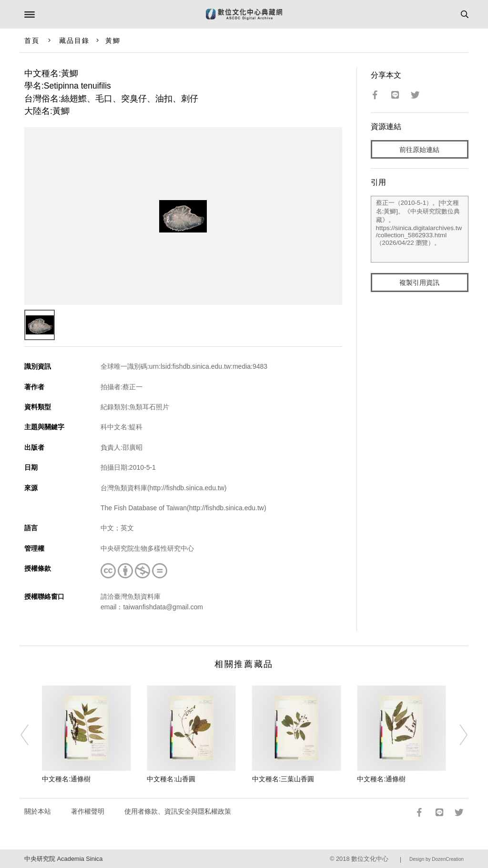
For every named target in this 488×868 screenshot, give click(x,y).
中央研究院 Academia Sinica (63, 859)
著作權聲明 (88, 811)
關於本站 (38, 811)
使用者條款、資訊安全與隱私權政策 (178, 811)
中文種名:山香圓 (171, 779)
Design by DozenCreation (437, 859)
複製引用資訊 (419, 283)
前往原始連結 (419, 150)
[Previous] (31, 735)
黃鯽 (113, 40)
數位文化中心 (370, 859)
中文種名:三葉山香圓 (283, 779)
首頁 (32, 40)
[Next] (457, 735)
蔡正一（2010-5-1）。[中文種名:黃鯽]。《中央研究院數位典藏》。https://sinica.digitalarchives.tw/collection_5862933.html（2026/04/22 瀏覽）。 (420, 229)
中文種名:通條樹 (66, 779)
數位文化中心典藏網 (244, 14)
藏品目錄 (74, 40)
